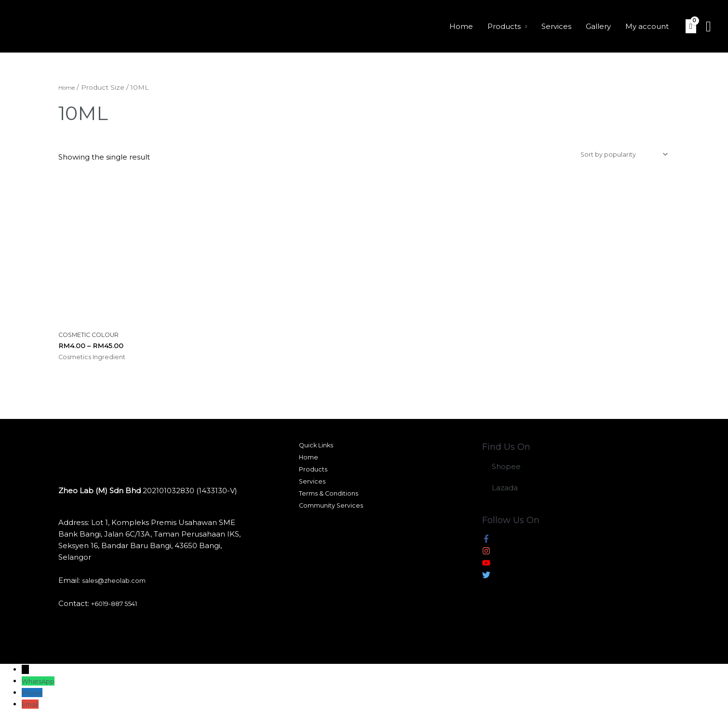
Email (32, 710)
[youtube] (486, 570)
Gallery (598, 26)
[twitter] (486, 582)
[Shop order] (614, 156)
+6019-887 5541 (119, 609)
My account (647, 26)
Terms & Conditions (329, 508)
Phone (34, 698)
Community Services (331, 522)
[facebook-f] (486, 546)
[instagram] (486, 558)
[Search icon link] (708, 27)
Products (504, 26)
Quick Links (315, 452)
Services (556, 26)
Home (461, 26)
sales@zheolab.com (119, 586)
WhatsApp (41, 687)
